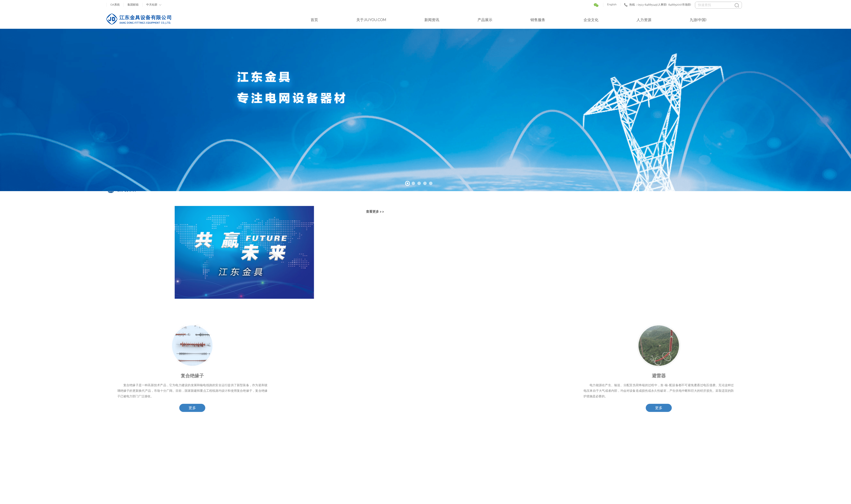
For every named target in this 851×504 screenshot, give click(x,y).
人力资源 (644, 20)
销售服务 (538, 20)
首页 (314, 20)
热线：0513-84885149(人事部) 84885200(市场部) (660, 5)
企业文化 (591, 20)
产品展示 (485, 20)
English (612, 4)
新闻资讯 (432, 20)
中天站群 (152, 5)
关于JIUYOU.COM (371, 20)
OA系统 (115, 5)
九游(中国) (698, 20)
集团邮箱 (133, 5)
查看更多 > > (157, 212)
